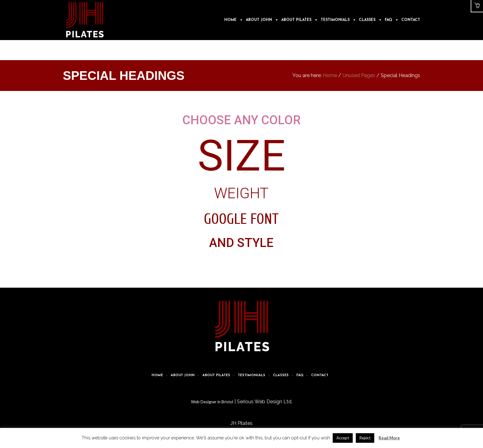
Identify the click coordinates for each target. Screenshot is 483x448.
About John (183, 375)
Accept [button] (343, 438)
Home (330, 75)
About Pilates (216, 375)
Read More (389, 438)
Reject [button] (365, 438)
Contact (320, 375)
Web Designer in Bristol (212, 402)
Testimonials (252, 375)
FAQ (300, 375)
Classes (281, 375)
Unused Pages (359, 75)
